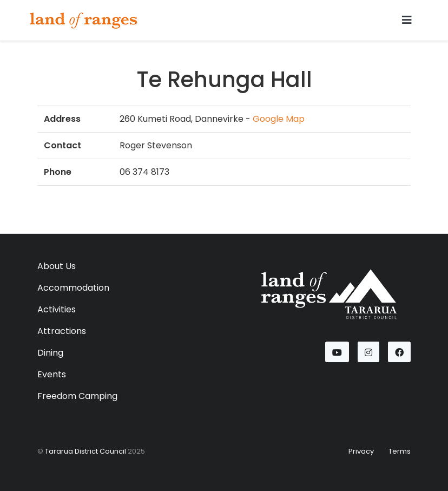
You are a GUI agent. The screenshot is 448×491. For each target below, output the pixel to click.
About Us (57, 266)
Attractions (62, 331)
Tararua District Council (85, 451)
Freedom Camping (77, 396)
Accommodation (73, 288)
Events (52, 374)
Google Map (279, 119)
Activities (57, 309)
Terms (400, 451)
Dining (50, 353)
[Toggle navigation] (407, 20)
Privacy (361, 451)
